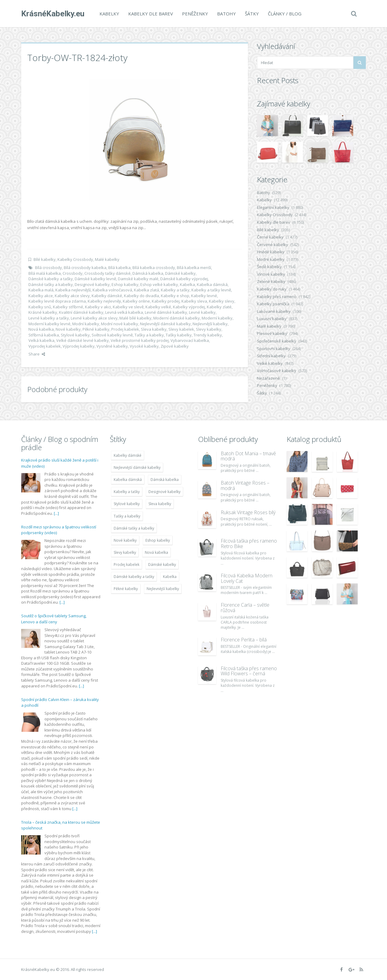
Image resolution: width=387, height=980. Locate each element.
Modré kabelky (271, 259)
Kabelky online (136, 301)
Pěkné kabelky (96, 329)
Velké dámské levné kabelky (83, 340)
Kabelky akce (41, 296)
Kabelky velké (158, 307)
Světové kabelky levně (112, 335)
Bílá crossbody (49, 268)
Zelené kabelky (271, 281)
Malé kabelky (107, 259)
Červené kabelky (273, 245)
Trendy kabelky (208, 335)
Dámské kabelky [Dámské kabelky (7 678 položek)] (162, 565)
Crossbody (73, 273)
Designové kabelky (92, 284)
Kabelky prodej (166, 301)
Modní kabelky (86, 324)
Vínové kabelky (271, 274)
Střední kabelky (271, 356)
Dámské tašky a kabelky (51, 284)
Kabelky (109, 14)
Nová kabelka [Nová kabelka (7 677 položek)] (156, 552)
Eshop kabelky (125, 284)
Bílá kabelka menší (194, 268)
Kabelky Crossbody (75, 259)
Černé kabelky (270, 237)
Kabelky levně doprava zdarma (57, 301)
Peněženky (195, 14)
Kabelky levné (204, 296)
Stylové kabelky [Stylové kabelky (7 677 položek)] (127, 504)
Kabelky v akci (98, 307)
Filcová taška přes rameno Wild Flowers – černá (249, 671)
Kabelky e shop (175, 296)
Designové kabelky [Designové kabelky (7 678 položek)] (164, 492)
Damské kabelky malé (138, 279)
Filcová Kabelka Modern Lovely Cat (247, 578)
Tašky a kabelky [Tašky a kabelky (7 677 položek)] (127, 516)
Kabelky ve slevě (128, 307)
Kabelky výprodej (189, 307)
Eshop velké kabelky (159, 284)
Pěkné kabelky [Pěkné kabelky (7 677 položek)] (126, 589)
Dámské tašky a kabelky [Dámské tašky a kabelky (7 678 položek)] (134, 528)
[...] (56, 513)
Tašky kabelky (179, 335)
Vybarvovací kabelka (190, 340)
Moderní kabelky (217, 318)
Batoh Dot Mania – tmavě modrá (248, 456)
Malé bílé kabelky (135, 318)
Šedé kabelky (269, 267)
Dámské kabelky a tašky (51, 279)
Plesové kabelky (272, 333)
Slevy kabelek (181, 329)
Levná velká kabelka (124, 312)
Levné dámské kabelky (166, 312)
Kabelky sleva (194, 301)
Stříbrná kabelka (44, 335)
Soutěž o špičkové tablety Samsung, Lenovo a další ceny (54, 619)
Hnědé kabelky (271, 252)
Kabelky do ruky (272, 289)
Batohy (226, 14)
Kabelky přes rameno (277, 297)
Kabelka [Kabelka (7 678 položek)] (170, 577)
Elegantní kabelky (273, 207)
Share (37, 354)
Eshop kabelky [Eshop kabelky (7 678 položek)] (158, 540)
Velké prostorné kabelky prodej (140, 340)
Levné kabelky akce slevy (94, 318)
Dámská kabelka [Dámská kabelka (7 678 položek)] (165, 480)
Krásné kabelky (43, 312)
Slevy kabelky (209, 329)
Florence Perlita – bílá (244, 640)
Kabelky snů (40, 307)
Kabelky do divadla (141, 296)
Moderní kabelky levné (49, 324)
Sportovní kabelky (274, 349)
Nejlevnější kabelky (210, 324)
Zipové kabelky (175, 346)
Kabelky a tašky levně (211, 290)
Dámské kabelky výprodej (184, 279)
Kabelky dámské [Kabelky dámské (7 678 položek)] (128, 455)
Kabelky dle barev (151, 14)
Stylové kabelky (75, 335)
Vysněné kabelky (112, 346)
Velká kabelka (41, 340)
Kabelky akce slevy (72, 296)
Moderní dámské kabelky (177, 318)
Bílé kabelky (45, 259)
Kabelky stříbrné (68, 307)
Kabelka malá (41, 290)
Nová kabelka (41, 329)
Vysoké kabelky (144, 346)
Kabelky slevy (222, 301)
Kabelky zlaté (219, 307)
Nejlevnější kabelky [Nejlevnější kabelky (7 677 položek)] (163, 589)
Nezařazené (268, 378)
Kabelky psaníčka (273, 304)
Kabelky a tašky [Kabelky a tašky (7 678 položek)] (127, 492)
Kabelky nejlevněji (104, 301)
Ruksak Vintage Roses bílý (248, 512)
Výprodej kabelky (79, 346)
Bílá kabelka (119, 268)
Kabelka (187, 284)
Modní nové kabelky (120, 324)
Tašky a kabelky (149, 335)
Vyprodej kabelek (45, 346)
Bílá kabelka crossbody (154, 268)
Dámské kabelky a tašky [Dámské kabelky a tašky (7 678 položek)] (134, 577)
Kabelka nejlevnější (73, 290)
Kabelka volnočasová (112, 290)
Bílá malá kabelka (45, 273)
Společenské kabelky (277, 341)
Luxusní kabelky (272, 319)
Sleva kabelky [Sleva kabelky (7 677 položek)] (160, 504)
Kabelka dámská (212, 284)
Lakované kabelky (274, 311)
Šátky (252, 14)
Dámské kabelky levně (95, 279)
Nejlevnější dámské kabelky (165, 324)
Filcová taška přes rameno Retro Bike (249, 544)
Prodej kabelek (125, 329)
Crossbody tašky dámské (107, 273)
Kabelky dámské (107, 296)
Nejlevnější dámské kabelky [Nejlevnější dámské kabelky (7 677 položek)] (137, 467)
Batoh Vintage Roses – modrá (245, 485)
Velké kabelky (270, 363)
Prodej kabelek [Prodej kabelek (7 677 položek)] (127, 565)
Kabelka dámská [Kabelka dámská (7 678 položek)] (128, 480)
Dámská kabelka (148, 273)
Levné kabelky (202, 312)
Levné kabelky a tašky (49, 318)
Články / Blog (285, 14)
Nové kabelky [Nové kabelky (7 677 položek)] (125, 540)
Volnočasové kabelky (277, 371)
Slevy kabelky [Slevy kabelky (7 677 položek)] (125, 552)
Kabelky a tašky (175, 290)
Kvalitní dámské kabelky (81, 312)
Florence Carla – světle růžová (245, 608)
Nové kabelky (68, 329)
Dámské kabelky (180, 273)
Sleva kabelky (154, 329)
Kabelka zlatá (146, 290)
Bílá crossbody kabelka (85, 268)
